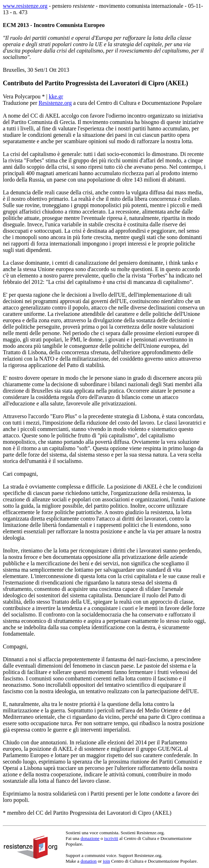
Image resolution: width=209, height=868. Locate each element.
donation (89, 861)
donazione (90, 838)
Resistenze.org (55, 103)
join (106, 861)
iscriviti (111, 838)
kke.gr (56, 96)
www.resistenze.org (25, 6)
